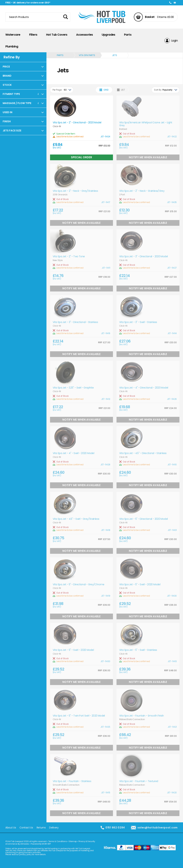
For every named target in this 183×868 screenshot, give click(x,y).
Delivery (54, 828)
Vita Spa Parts (87, 55)
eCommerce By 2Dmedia (17, 844)
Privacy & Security (87, 841)
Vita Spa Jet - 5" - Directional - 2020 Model (143, 519)
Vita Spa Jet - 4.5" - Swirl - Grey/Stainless (76, 519)
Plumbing (12, 46)
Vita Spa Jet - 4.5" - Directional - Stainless (143, 453)
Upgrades (108, 35)
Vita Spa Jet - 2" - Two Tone (69, 256)
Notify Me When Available (148, 157)
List (121, 90)
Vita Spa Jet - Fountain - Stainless (72, 781)
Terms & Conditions (58, 841)
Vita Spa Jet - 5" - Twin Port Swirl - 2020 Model (79, 716)
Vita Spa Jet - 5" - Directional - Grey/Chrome (79, 584)
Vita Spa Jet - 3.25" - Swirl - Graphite (73, 388)
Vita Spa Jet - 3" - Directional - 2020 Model (143, 256)
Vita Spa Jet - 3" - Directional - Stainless (75, 322)
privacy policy (25, 854)
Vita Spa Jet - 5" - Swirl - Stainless (138, 650)
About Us (11, 828)
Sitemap (73, 841)
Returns (41, 828)
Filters (33, 35)
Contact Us (26, 828)
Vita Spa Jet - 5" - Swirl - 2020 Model (140, 584)
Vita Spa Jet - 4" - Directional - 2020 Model (144, 388)
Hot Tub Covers (57, 35)
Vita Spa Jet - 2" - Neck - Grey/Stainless (75, 191)
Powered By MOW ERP (41, 844)
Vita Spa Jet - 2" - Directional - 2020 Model (77, 123)
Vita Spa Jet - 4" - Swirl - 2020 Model (73, 453)
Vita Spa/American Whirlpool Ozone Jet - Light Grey (146, 124)
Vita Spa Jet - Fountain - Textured (139, 781)
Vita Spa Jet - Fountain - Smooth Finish (141, 716)
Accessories (84, 35)
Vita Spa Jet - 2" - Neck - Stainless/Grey (142, 191)
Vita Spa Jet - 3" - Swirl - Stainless (138, 322)
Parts (128, 35)
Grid (104, 90)
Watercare (13, 35)
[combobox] (62, 90)
